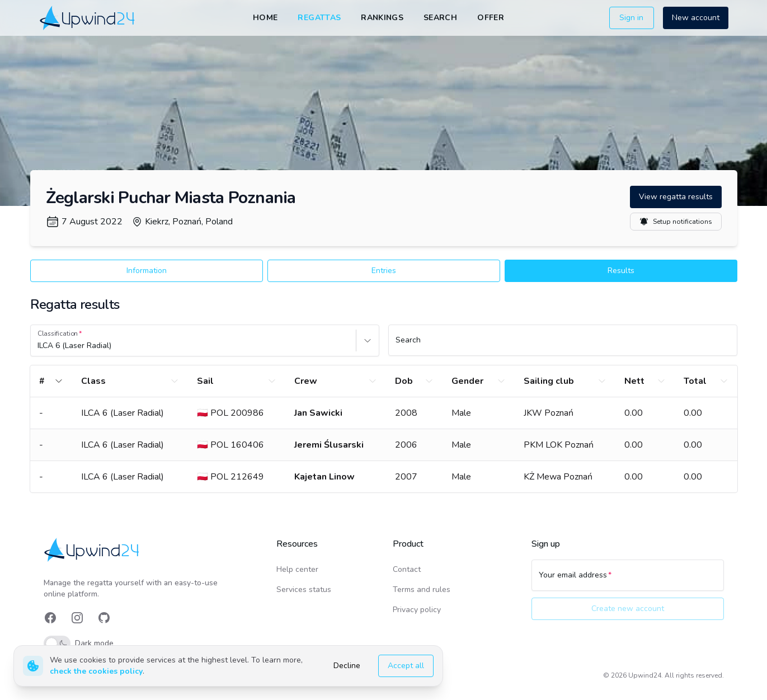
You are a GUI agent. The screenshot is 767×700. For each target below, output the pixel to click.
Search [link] (440, 18)
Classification (58, 333)
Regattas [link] (319, 18)
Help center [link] (297, 569)
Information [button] (147, 271)
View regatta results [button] (676, 197)
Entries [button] (384, 271)
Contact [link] (407, 569)
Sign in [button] (631, 18)
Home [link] (265, 18)
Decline (347, 666)
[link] (88, 18)
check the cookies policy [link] (96, 671)
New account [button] (696, 18)
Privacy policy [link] (417, 610)
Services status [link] (304, 589)
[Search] (563, 345)
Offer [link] (491, 18)
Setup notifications (676, 222)
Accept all (406, 666)
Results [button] (621, 271)
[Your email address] (628, 580)
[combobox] (39, 346)
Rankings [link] (382, 18)
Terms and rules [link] (422, 589)
